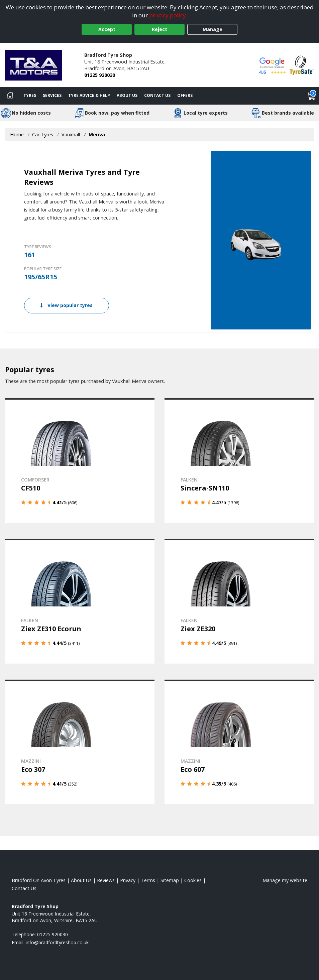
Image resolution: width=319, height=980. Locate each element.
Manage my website (285, 880)
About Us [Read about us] (81, 880)
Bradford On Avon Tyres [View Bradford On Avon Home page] (39, 880)
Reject (159, 29)
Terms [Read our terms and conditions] (148, 880)
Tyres (30, 95)
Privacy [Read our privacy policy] (128, 880)
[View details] (80, 461)
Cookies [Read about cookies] (193, 880)
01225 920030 (100, 75)
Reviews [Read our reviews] (106, 880)
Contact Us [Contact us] (157, 95)
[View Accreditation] (302, 65)
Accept (107, 29)
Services (52, 95)
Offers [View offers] (185, 95)
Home (17, 134)
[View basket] (312, 96)
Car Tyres (43, 134)
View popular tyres (67, 305)
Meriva (97, 134)
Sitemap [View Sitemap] (170, 880)
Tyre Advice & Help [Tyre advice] (89, 95)
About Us (127, 95)
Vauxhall (71, 134)
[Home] (10, 96)
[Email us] (57, 942)
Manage (212, 29)
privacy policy (168, 15)
